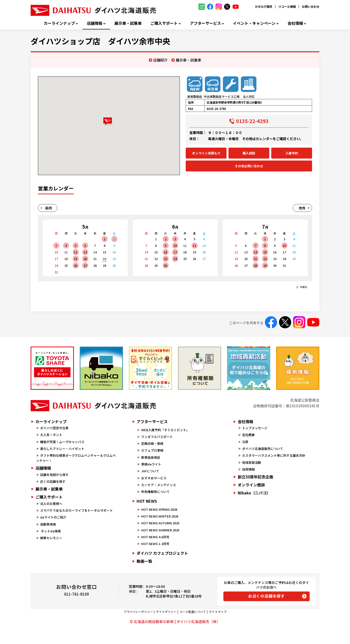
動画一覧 (144, 561)
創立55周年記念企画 (255, 477)
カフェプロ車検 (152, 450)
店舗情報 (95, 23)
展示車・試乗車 (128, 23)
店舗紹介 (160, 60)
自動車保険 (48, 524)
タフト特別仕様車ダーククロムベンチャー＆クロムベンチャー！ (76, 458)
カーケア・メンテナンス (159, 485)
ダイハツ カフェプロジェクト (162, 553)
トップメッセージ (255, 428)
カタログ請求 (263, 6)
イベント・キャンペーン (254, 23)
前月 (49, 208)
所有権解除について (155, 492)
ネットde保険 (50, 531)
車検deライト (151, 464)
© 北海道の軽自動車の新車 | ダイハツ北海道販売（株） (175, 622)
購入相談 (249, 153)
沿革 (245, 442)
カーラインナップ (59, 23)
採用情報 (248, 469)
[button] (109, 121)
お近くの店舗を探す (267, 596)
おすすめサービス (154, 478)
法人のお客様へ (51, 504)
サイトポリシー (166, 612)
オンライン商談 (251, 485)
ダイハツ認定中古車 (54, 428)
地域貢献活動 (252, 462)
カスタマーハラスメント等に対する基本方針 (274, 455)
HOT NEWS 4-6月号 (155, 537)
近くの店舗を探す (53, 481)
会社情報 (295, 23)
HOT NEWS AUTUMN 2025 (160, 523)
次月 (302, 208)
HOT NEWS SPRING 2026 (159, 509)
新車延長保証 (151, 457)
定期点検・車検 (152, 443)
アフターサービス (205, 23)
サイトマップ (218, 612)
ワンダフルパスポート (157, 437)
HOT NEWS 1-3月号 (155, 544)
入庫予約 (292, 153)
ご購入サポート (164, 23)
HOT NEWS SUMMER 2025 (160, 530)
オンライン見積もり (206, 153)
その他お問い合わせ (249, 166)
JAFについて (150, 471)
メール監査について (193, 612)
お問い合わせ (311, 6)
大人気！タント (51, 435)
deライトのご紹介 (53, 517)
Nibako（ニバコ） (254, 493)
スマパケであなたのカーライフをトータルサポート (76, 510)
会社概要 (248, 435)
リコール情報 (287, 6)
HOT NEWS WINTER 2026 (160, 516)
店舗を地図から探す (54, 475)
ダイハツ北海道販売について (263, 449)
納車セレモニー (51, 538)
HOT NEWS (147, 501)
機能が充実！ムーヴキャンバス (62, 442)
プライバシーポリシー (138, 612)
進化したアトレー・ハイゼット (62, 449)
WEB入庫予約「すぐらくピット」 (165, 430)
